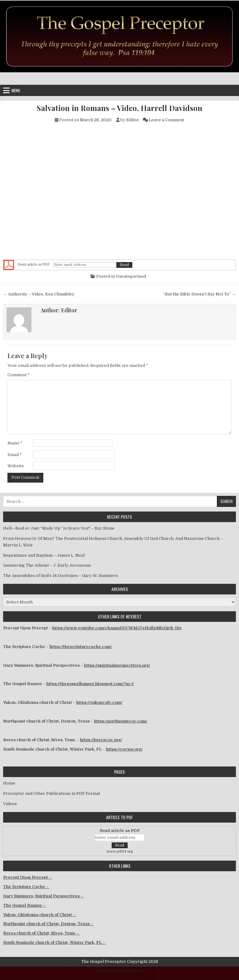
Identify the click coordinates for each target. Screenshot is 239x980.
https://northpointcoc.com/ (121, 721)
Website (16, 466)
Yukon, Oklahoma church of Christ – (40, 915)
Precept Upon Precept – (28, 877)
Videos (10, 804)
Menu (16, 90)
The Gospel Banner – (25, 905)
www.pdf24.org (120, 851)
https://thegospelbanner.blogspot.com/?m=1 (90, 684)
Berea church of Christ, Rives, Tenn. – (42, 933)
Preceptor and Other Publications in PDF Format (52, 793)
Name (15, 443)
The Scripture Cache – (26, 887)
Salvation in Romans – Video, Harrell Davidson (119, 108)
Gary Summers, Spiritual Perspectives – (44, 896)
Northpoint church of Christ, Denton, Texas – (49, 924)
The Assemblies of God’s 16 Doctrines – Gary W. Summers (61, 576)
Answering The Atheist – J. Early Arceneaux (47, 565)
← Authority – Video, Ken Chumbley (39, 294)
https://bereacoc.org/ (101, 740)
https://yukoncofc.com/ (99, 702)
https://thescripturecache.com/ (81, 647)
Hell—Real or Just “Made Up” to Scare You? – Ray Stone (59, 528)
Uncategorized (131, 276)
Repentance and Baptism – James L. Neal (44, 555)
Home (9, 783)
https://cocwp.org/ (124, 749)
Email (15, 455)
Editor (133, 120)
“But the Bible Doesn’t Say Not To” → (199, 294)
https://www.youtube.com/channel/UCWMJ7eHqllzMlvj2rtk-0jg (117, 628)
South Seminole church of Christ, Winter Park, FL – (55, 942)
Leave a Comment (166, 120)
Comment (19, 375)
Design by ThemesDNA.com (120, 971)
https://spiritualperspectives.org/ (117, 665)
